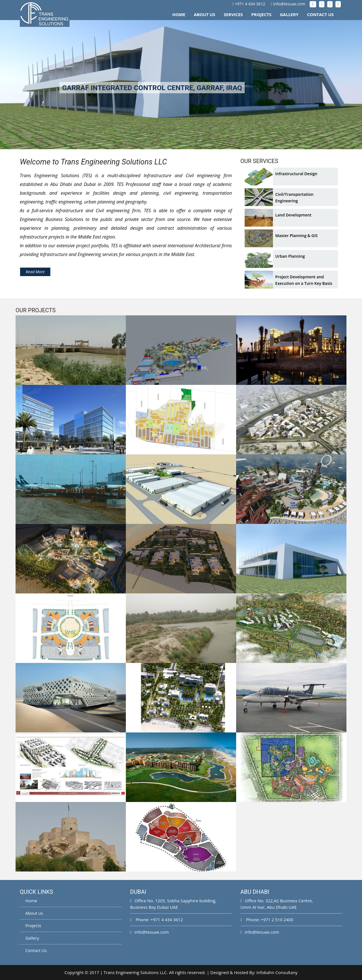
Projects (261, 14)
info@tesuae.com (289, 4)
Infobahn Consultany (277, 972)
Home (179, 14)
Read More (35, 272)
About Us (204, 14)
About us (31, 913)
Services (233, 14)
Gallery (289, 14)
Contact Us (320, 14)
